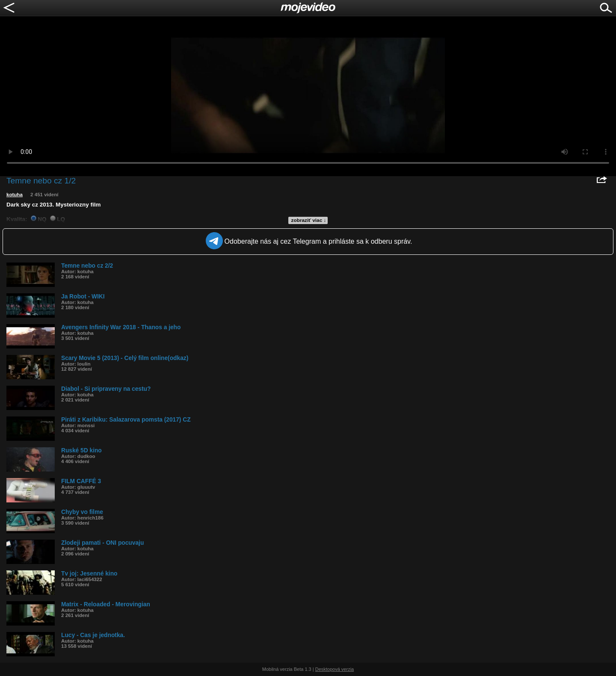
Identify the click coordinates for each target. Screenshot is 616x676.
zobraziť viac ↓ (309, 220)
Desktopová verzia (335, 669)
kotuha (15, 195)
